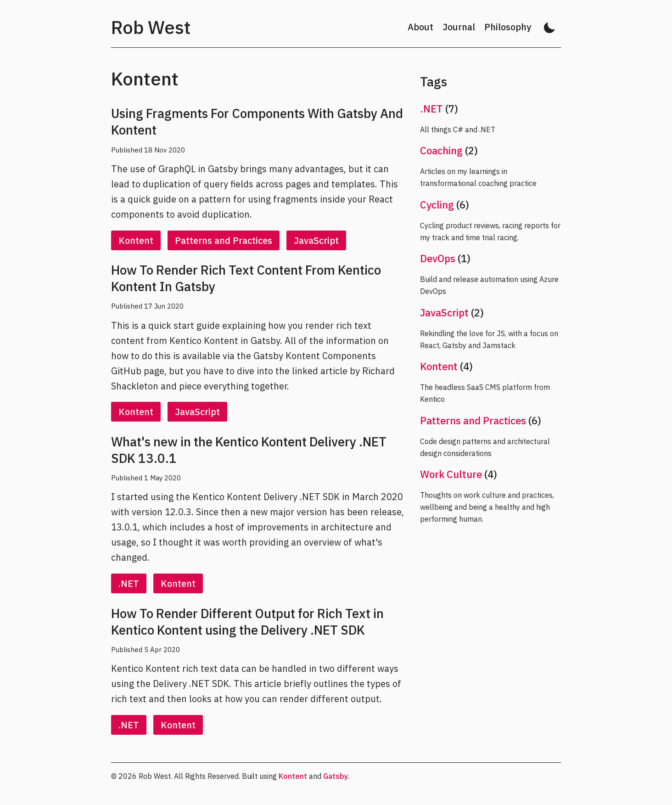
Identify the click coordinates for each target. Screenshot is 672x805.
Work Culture (451, 474)
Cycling (437, 205)
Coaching (441, 150)
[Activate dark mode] (549, 27)
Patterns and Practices (224, 240)
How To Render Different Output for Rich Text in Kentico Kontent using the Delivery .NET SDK (247, 622)
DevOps (438, 258)
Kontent (136, 240)
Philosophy (508, 27)
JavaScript (316, 240)
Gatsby (336, 776)
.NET (129, 583)
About (420, 27)
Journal (459, 27)
